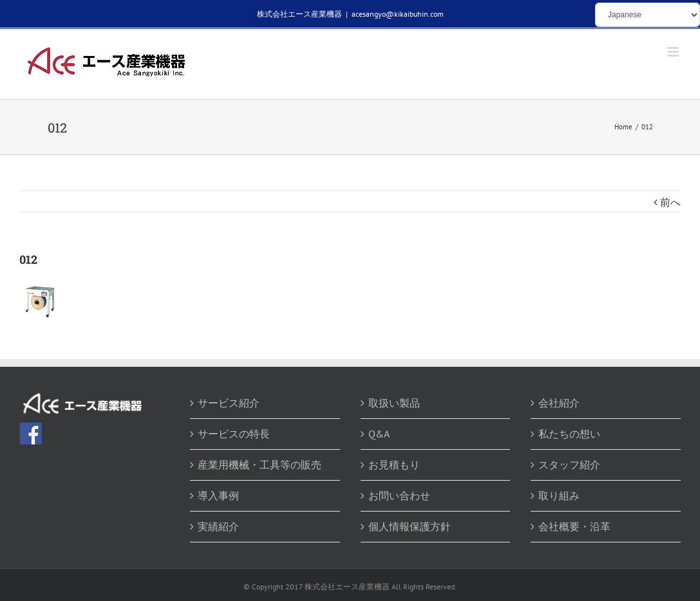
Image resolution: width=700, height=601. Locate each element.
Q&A (379, 434)
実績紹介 (218, 526)
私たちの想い (569, 434)
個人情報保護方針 (410, 526)
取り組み (559, 495)
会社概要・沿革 (574, 526)
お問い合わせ (399, 495)
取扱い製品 (394, 403)
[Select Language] (648, 15)
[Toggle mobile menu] (674, 52)
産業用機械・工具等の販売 (260, 465)
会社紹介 (559, 403)
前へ (670, 202)
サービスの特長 (234, 434)
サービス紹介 (229, 403)
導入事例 (218, 495)
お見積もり (394, 465)
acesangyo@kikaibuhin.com (398, 14)
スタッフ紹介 (569, 465)
